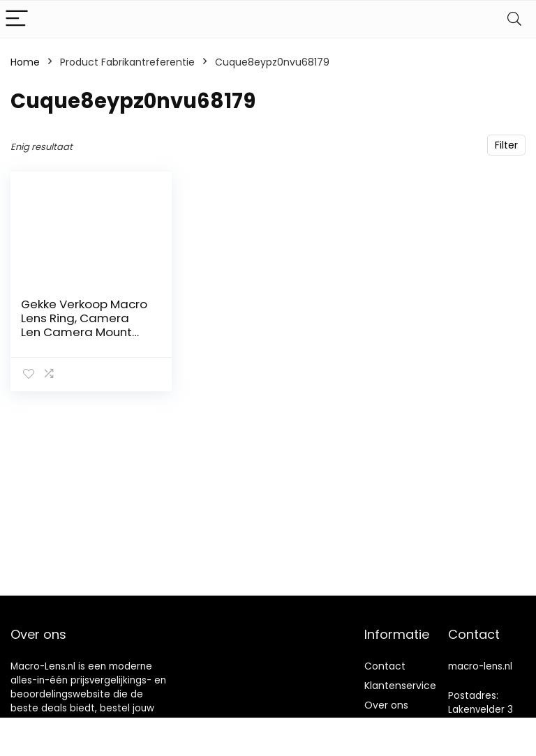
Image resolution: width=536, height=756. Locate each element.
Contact (385, 666)
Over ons (386, 705)
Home (25, 62)
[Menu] (17, 19)
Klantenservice (400, 686)
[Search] (514, 19)
